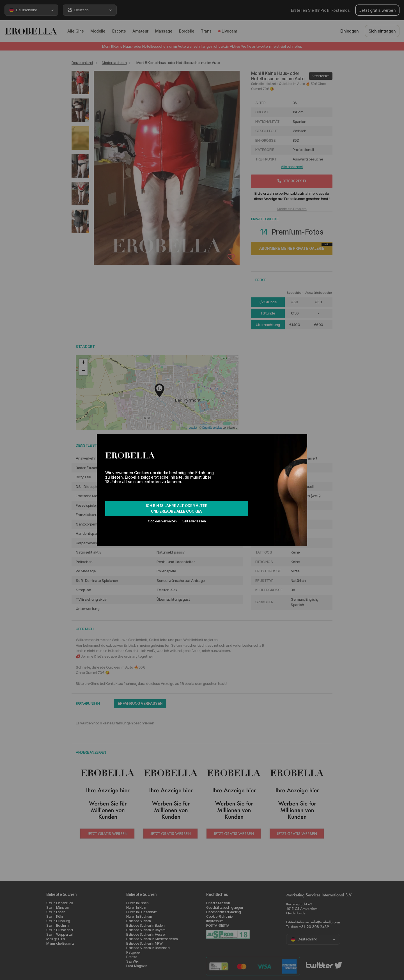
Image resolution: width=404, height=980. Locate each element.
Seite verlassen (194, 521)
